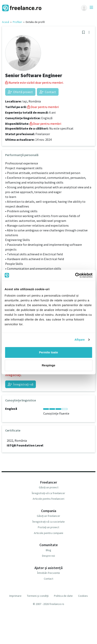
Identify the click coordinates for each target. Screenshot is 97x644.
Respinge (49, 365)
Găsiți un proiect (49, 487)
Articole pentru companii (48, 533)
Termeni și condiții (38, 596)
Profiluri (17, 22)
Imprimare (15, 596)
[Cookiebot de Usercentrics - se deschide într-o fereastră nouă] (75, 275)
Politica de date (63, 596)
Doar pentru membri (43, 107)
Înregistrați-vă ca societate (49, 522)
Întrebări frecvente (49, 573)
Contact (48, 92)
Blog (48, 550)
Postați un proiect (48, 527)
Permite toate (48, 352)
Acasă (6, 22)
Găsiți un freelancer (48, 516)
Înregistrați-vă (21, 384)
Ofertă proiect (20, 92)
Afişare (80, 340)
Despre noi (48, 556)
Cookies (83, 596)
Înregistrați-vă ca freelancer (48, 493)
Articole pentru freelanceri (48, 499)
